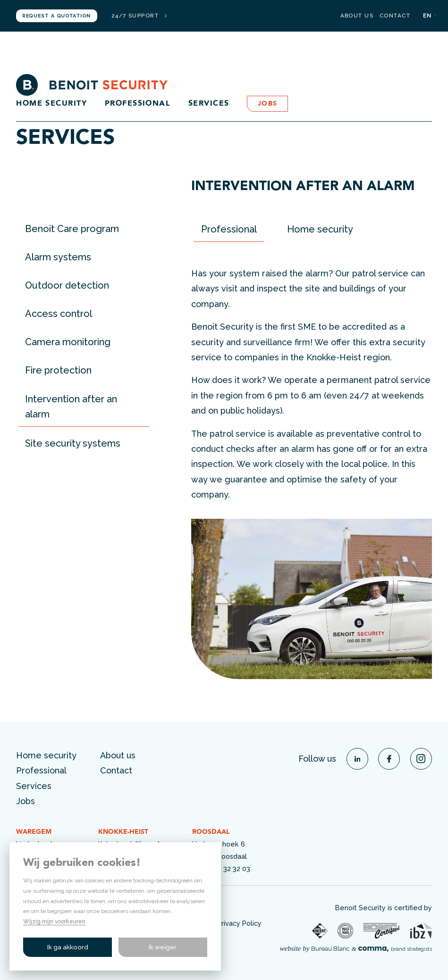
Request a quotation (56, 16)
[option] (312, 599)
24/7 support (139, 16)
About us (357, 16)
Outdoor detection (67, 285)
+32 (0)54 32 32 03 (221, 868)
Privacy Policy (239, 923)
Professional (138, 104)
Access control (59, 314)
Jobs (268, 104)
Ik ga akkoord (68, 947)
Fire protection (58, 370)
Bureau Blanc (330, 949)
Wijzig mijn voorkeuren (54, 922)
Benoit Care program (72, 229)
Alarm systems (58, 257)
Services (209, 104)
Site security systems (73, 443)
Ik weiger (163, 947)
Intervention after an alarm (71, 407)
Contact (395, 16)
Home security (51, 104)
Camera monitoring (68, 342)
